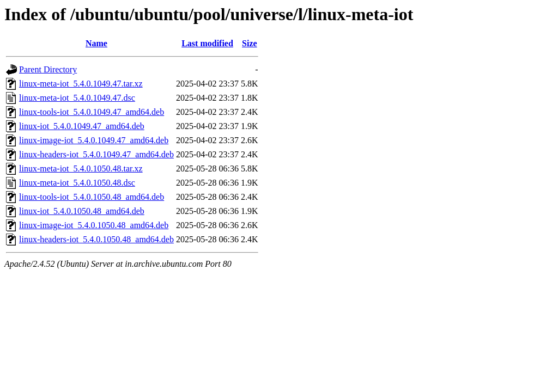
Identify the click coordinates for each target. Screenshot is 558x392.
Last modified (207, 43)
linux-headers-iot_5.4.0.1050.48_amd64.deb (96, 239)
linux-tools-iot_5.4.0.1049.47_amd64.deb (92, 112)
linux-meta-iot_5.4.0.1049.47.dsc (77, 98)
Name (96, 43)
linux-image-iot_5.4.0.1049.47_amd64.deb (94, 140)
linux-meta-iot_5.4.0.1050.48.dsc (77, 183)
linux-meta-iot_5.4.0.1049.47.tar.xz (81, 84)
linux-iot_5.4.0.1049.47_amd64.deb (82, 126)
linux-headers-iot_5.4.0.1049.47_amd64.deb (96, 154)
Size (250, 43)
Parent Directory (48, 69)
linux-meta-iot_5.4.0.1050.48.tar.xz (81, 169)
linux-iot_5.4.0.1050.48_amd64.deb (82, 211)
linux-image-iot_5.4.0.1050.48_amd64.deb (94, 225)
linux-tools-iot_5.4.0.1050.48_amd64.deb (92, 197)
